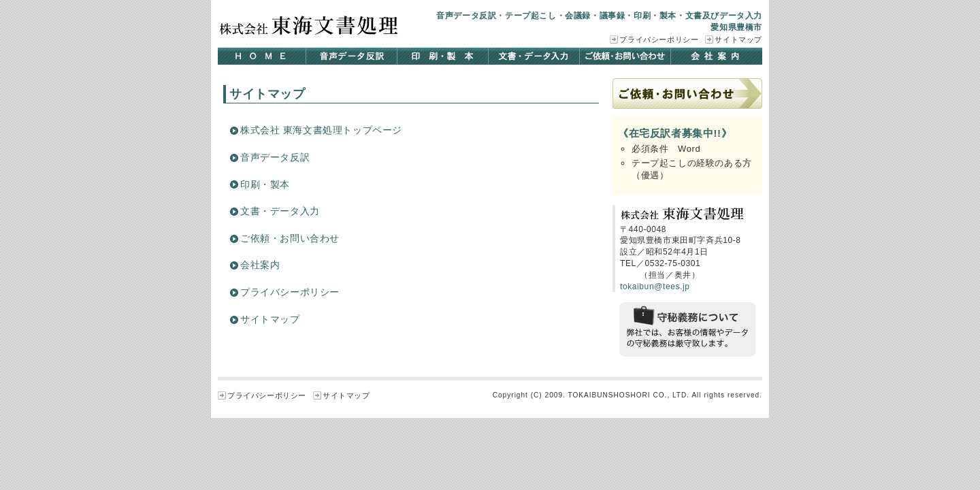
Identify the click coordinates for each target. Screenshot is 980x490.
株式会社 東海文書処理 (310, 26)
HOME (262, 56)
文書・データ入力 (534, 56)
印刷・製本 (443, 56)
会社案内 (717, 56)
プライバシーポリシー (659, 39)
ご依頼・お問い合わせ (625, 56)
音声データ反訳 (352, 56)
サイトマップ (738, 39)
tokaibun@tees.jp (655, 287)
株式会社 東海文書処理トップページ (321, 130)
